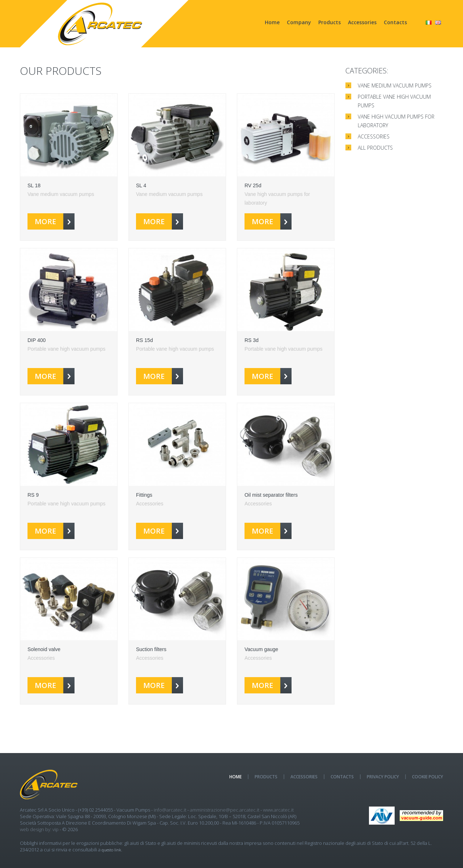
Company (299, 22)
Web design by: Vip (39, 829)
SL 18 (34, 185)
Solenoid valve (44, 649)
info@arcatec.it (170, 810)
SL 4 (141, 185)
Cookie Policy (428, 777)
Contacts (395, 22)
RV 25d (253, 185)
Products (330, 22)
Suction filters (151, 649)
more (55, 221)
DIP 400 (37, 340)
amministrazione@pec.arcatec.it (225, 810)
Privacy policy (383, 777)
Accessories (362, 22)
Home (272, 22)
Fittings (144, 495)
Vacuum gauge (261, 649)
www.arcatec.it (278, 810)
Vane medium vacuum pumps (395, 85)
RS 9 (33, 495)
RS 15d (145, 340)
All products (375, 148)
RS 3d (252, 340)
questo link (111, 850)
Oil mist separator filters (271, 495)
